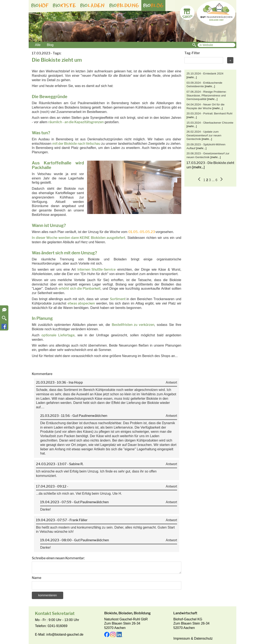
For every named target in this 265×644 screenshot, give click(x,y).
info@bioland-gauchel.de (65, 634)
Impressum (182, 638)
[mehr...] (192, 77)
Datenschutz (203, 638)
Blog (50, 45)
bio (40, 5)
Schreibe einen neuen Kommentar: (58, 558)
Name (37, 578)
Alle (38, 45)
